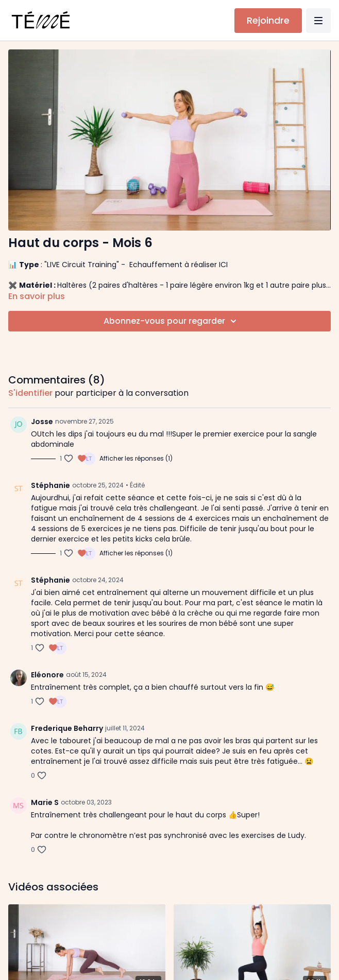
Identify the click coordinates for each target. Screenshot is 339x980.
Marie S (45, 802)
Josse (42, 422)
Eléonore (47, 675)
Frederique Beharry (67, 728)
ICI (223, 265)
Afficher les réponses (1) (136, 459)
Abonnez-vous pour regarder (172, 321)
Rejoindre (268, 20)
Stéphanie (50, 485)
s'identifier (30, 393)
